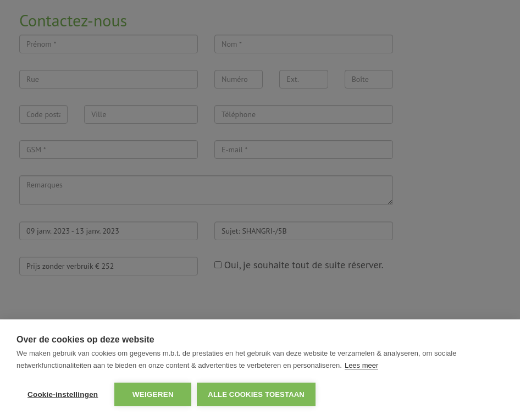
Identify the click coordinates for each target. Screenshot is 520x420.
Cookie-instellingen (63, 394)
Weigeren (153, 394)
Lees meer (361, 365)
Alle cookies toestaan (256, 394)
